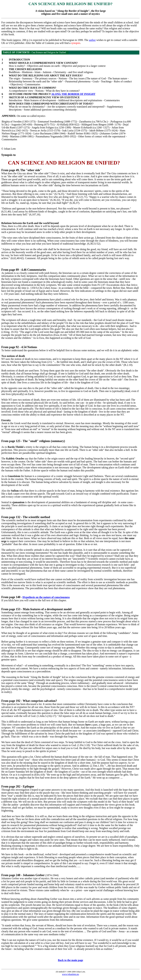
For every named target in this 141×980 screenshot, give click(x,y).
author (92, 40)
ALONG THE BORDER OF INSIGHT (73, 94)
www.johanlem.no (71, 974)
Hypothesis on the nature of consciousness (46, 597)
